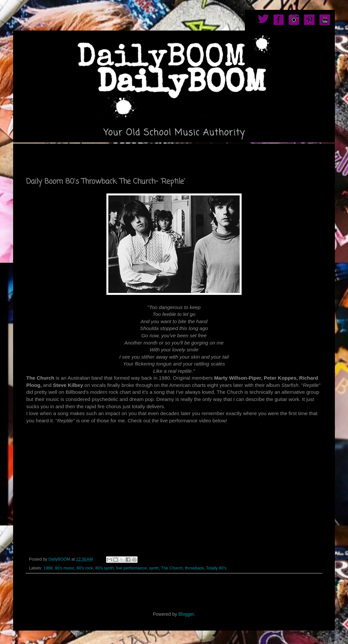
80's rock (85, 568)
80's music (65, 568)
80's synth (104, 568)
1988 (48, 568)
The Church (172, 568)
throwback (194, 568)
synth (154, 568)
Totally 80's (216, 568)
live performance (131, 568)
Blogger (186, 614)
